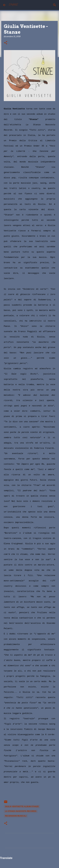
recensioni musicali (16, 816)
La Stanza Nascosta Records (21, 811)
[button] (6, 43)
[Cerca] (55, 5)
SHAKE (13, 5)
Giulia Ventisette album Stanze (22, 807)
